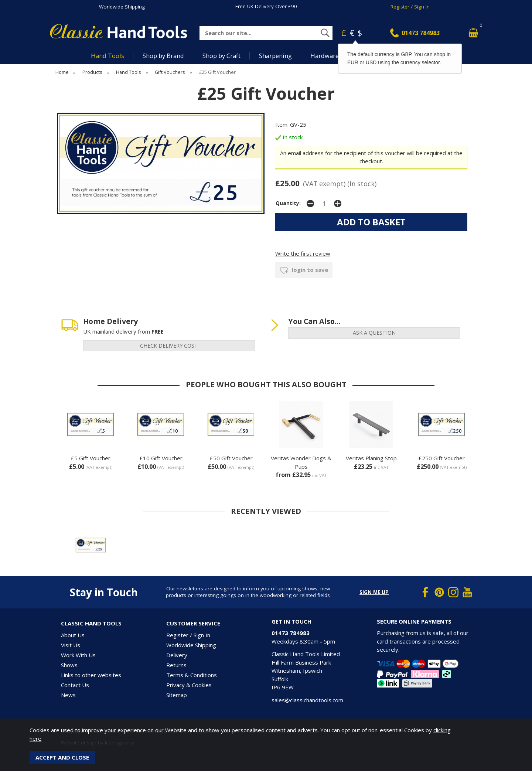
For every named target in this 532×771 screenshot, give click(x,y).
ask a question (374, 333)
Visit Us (71, 645)
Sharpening (275, 56)
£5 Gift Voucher (91, 458)
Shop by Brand (163, 56)
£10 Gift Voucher (161, 458)
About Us (73, 635)
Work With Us (78, 655)
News (68, 695)
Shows (69, 665)
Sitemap (177, 695)
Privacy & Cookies (189, 685)
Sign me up (374, 592)
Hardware (325, 56)
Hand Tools (108, 56)
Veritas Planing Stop (371, 458)
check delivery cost (169, 346)
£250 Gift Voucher (441, 458)
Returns (176, 665)
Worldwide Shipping (122, 7)
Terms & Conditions (192, 675)
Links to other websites (91, 675)
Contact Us (75, 685)
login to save (304, 270)
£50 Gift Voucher (231, 458)
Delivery (177, 655)
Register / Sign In (410, 7)
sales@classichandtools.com (307, 700)
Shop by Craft (221, 56)
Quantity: (288, 203)
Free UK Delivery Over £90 (266, 6)
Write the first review (303, 253)
